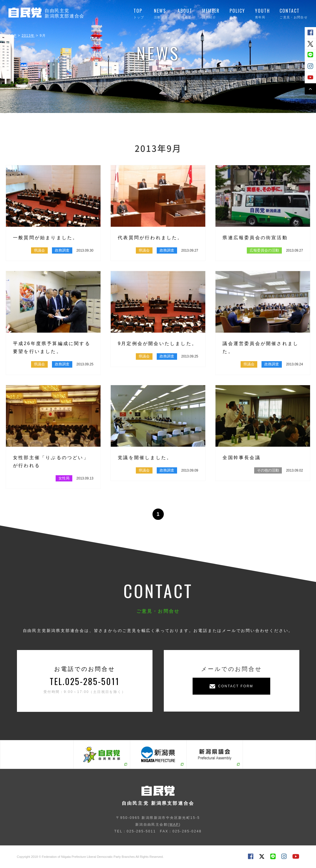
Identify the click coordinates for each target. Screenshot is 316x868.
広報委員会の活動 (264, 250)
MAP (174, 825)
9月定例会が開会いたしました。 (157, 344)
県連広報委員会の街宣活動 (255, 238)
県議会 (39, 250)
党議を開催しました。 (145, 458)
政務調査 (62, 250)
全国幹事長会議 (241, 458)
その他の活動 (268, 470)
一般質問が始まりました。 (45, 238)
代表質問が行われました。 (150, 238)
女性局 (64, 478)
